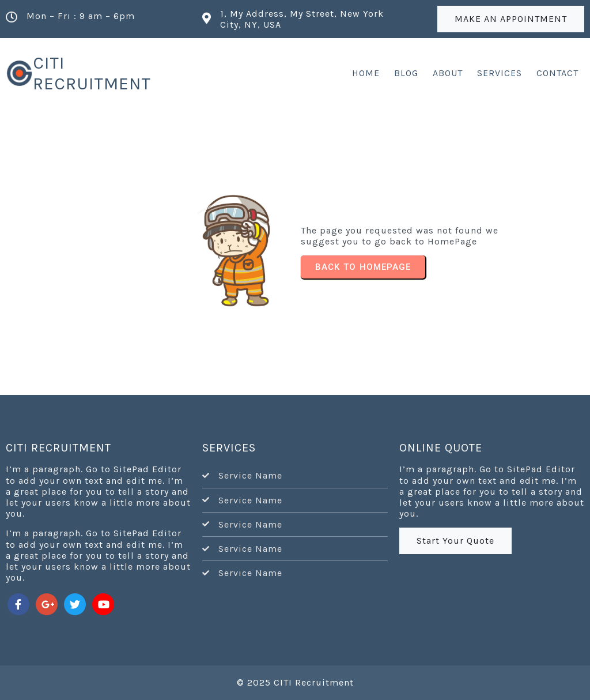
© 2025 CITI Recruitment (295, 682)
